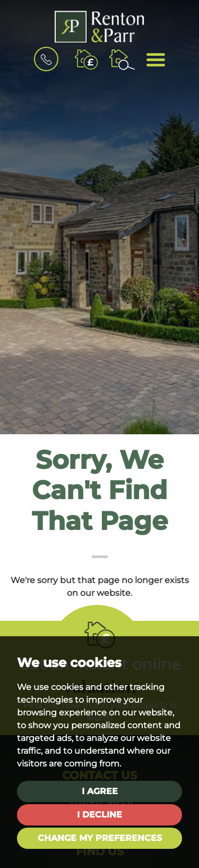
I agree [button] (100, 791)
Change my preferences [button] (100, 838)
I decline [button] (99, 815)
